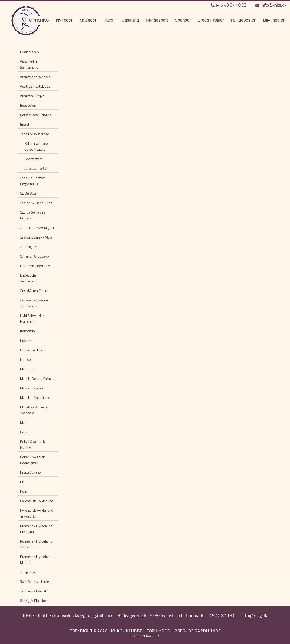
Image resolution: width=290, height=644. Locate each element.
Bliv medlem (275, 20)
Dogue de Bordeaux (35, 266)
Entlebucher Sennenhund (29, 278)
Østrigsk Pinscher (33, 601)
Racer (109, 20)
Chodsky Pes (30, 247)
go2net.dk (153, 636)
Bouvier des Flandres (36, 115)
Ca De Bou (28, 193)
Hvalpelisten (29, 52)
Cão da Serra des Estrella (33, 215)
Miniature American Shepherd (35, 410)
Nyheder (64, 20)
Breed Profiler (211, 20)
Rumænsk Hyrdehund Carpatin (36, 544)
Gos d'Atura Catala (34, 291)
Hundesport (157, 20)
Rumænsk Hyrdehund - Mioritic (37, 560)
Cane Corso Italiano (35, 134)
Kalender (88, 20)
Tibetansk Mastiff (34, 591)
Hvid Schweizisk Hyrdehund (32, 318)
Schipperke (28, 572)
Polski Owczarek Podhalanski (32, 460)
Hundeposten (243, 20)
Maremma (28, 369)
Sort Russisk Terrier (35, 581)
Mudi (24, 422)
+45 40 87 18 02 (229, 5)
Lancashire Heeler (33, 350)
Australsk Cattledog (35, 86)
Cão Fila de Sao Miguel (37, 228)
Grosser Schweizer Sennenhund (34, 303)
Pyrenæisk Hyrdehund (36, 501)
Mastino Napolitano (35, 398)
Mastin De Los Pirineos (38, 379)
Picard (25, 432)
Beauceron (28, 105)
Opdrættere (34, 159)
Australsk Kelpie (32, 96)
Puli (23, 482)
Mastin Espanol (32, 388)
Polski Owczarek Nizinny (32, 444)
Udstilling (130, 20)
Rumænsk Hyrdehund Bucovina (36, 529)
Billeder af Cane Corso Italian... (36, 146)
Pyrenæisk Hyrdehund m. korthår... (36, 513)
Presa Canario (30, 472)
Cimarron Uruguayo (34, 256)
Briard (24, 124)
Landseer (27, 359)
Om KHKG (39, 20)
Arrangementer (36, 168)
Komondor (28, 331)
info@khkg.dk (271, 5)
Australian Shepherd (35, 77)
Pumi (24, 491)
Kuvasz (26, 340)
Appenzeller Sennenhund (29, 64)
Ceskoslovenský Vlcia (36, 237)
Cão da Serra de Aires (36, 203)
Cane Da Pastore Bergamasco (33, 181)
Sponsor (183, 20)
